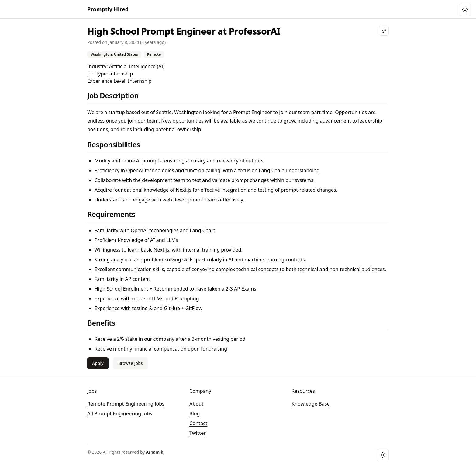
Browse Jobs (131, 363)
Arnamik (155, 452)
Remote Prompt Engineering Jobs (126, 404)
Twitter (198, 433)
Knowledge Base (311, 404)
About (196, 404)
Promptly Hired (108, 9)
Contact (198, 423)
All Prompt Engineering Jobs (120, 413)
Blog (195, 413)
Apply (98, 363)
